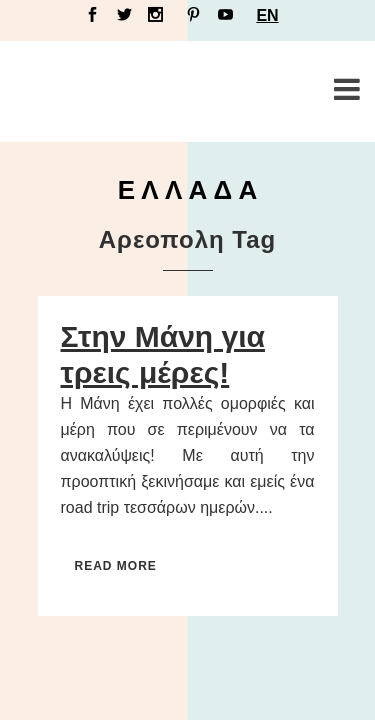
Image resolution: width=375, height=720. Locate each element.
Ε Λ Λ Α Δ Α (188, 190)
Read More (116, 566)
